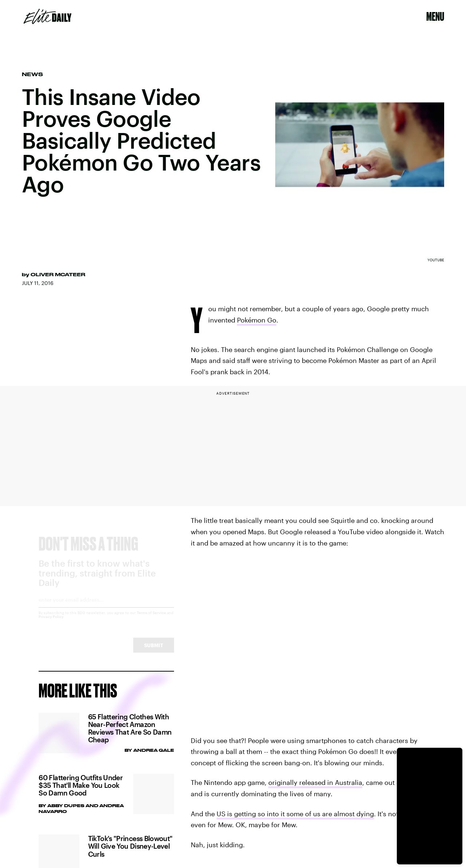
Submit (154, 652)
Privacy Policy (51, 623)
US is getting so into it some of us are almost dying (295, 814)
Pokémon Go (257, 320)
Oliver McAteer (58, 274)
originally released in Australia (315, 782)
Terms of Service (151, 619)
